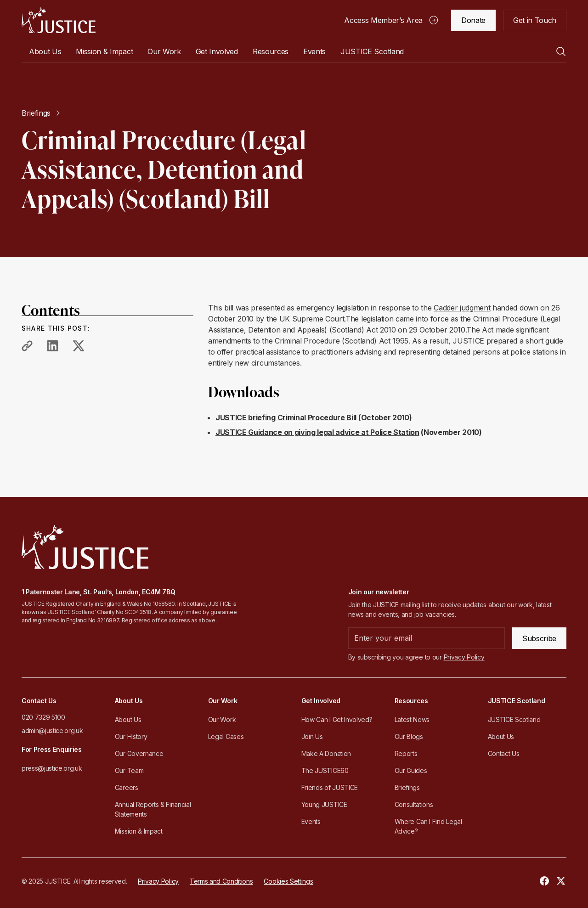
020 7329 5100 (43, 717)
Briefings (407, 787)
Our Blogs (409, 736)
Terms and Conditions (221, 881)
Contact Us (504, 753)
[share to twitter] (79, 346)
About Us (128, 719)
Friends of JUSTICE (330, 787)
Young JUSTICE (324, 804)
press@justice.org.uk (52, 768)
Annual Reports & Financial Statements (153, 809)
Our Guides (411, 770)
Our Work (222, 719)
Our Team (129, 770)
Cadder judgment (462, 308)
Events (314, 51)
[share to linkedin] (53, 346)
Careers (127, 787)
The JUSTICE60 (325, 770)
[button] (45, 51)
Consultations (414, 804)
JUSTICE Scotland (514, 719)
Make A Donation (326, 753)
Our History (131, 736)
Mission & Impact (104, 51)
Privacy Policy (158, 881)
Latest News (412, 719)
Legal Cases (226, 736)
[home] (59, 20)
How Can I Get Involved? (337, 719)
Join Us (312, 736)
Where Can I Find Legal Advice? (428, 826)
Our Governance (139, 753)
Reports (406, 753)
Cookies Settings (288, 881)
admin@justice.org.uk (52, 730)
